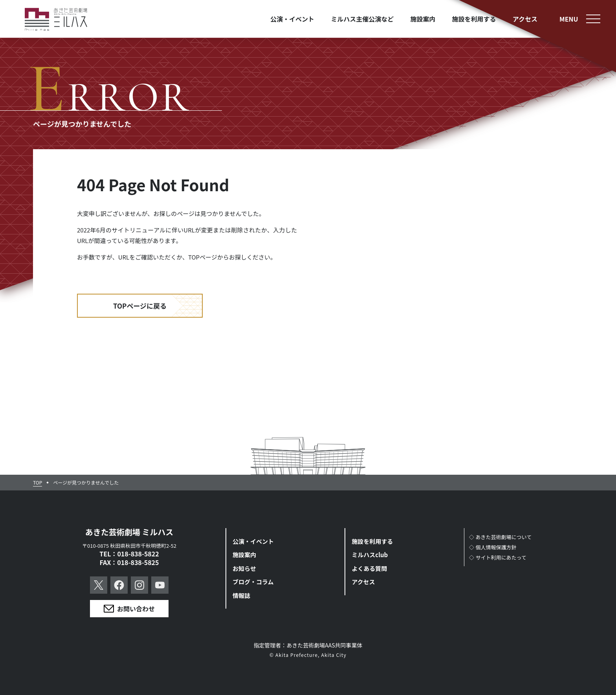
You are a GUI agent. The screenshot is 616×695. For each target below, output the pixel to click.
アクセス (363, 582)
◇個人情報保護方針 (493, 547)
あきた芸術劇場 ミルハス (129, 532)
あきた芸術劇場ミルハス (56, 19)
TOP (38, 483)
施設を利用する (372, 541)
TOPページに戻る (140, 306)
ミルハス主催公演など (362, 19)
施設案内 (244, 555)
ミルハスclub (370, 555)
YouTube (160, 585)
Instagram (139, 585)
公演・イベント (253, 541)
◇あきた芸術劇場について (500, 537)
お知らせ (244, 568)
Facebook (119, 585)
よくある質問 (369, 568)
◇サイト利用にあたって (498, 557)
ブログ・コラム (253, 582)
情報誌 (241, 595)
